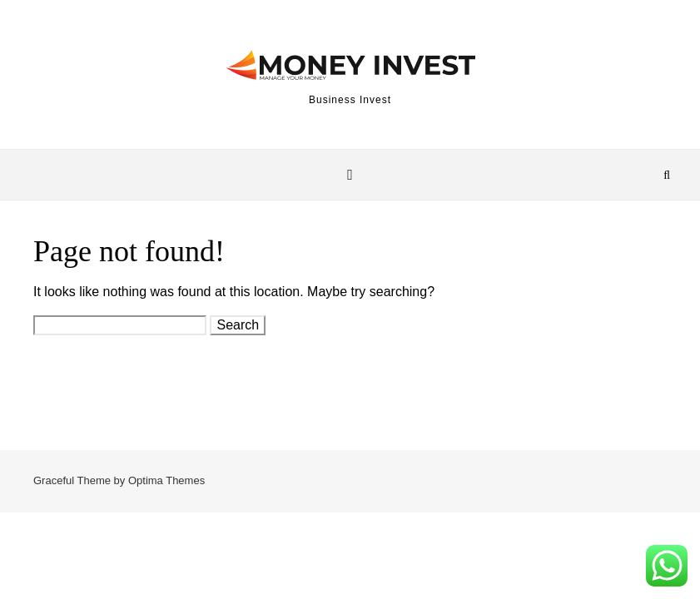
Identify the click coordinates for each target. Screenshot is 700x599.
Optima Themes (166, 480)
